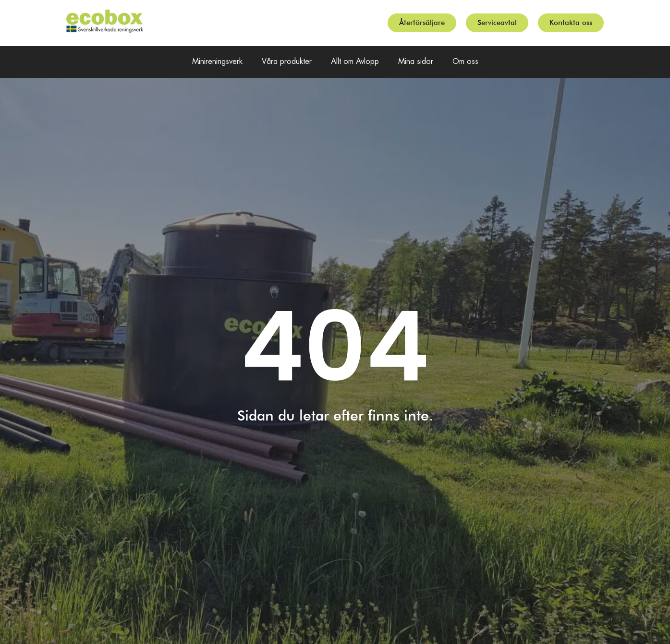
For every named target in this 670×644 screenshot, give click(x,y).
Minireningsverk (217, 62)
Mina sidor (416, 62)
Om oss (465, 62)
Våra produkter (287, 62)
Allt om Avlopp (355, 62)
